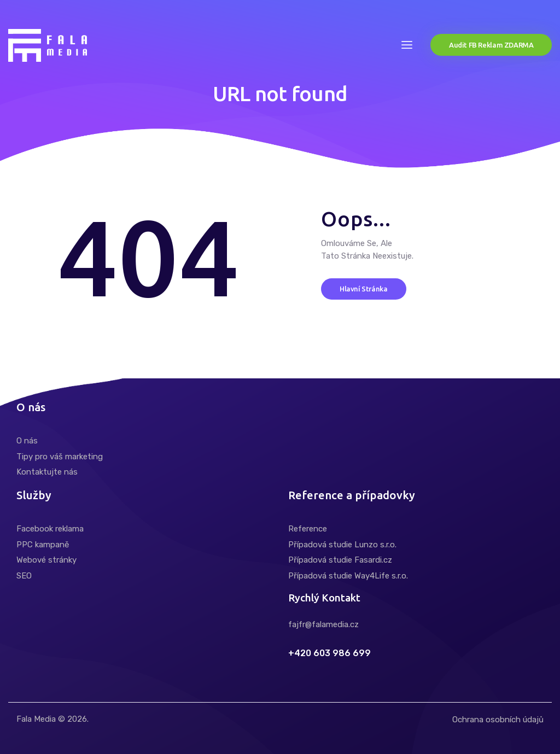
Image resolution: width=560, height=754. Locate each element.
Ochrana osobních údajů (498, 720)
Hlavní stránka (364, 289)
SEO (24, 576)
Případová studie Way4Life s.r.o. (348, 576)
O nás (27, 441)
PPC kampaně (43, 545)
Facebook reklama (50, 529)
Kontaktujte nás (47, 472)
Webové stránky (46, 560)
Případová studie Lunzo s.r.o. (342, 545)
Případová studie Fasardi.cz (340, 560)
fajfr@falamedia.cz (323, 624)
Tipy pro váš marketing (60, 457)
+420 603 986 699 (329, 653)
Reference (308, 529)
